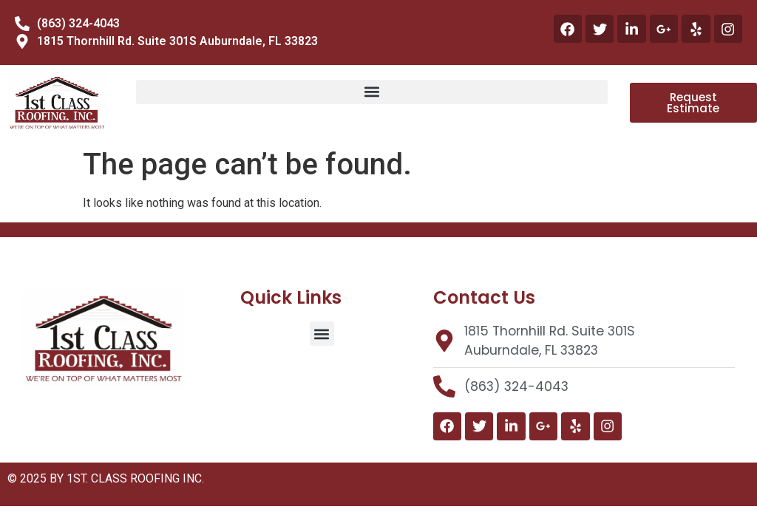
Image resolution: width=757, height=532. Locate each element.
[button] (372, 92)
